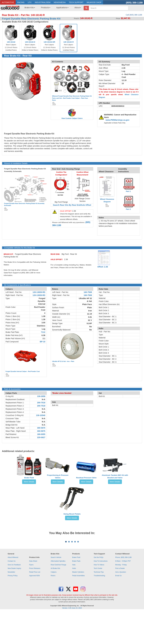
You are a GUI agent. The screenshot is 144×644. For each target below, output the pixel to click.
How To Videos (99, 598)
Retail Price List (35, 605)
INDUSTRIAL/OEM (43, 2)
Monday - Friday (121, 598)
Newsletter (11, 605)
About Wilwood (13, 590)
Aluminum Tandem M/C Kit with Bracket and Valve (115, 476)
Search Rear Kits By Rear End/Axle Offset (72, 205)
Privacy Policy (13, 608)
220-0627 (41, 437)
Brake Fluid (29, 478)
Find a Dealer (120, 601)
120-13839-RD (39, 292)
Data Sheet (33, 594)
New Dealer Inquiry (14, 601)
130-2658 (41, 396)
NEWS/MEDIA (60, 2)
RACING (21, 2)
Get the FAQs (99, 590)
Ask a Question (121, 605)
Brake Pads (76, 594)
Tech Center (98, 601)
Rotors (53, 608)
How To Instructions (101, 594)
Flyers (31, 598)
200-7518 (41, 403)
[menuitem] (29, 8)
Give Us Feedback (14, 598)
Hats (74, 598)
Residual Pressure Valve (86, 478)
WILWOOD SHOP (94, 2)
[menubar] (52, 8)
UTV (30, 2)
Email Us (118, 608)
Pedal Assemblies (78, 608)
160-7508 (88, 292)
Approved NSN (34, 608)
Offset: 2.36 (103, 267)
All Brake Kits (55, 601)
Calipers (54, 605)
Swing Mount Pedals (72, 514)
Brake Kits (30, 7)
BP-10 (43, 342)
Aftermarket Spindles (58, 594)
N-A (44, 399)
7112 (43, 332)
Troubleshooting (99, 608)
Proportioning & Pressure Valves (58, 476)
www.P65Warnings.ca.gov (117, 120)
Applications (62, 7)
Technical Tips (99, 605)
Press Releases (35, 601)
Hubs (74, 601)
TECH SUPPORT (76, 2)
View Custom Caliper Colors (72, 118)
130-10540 (41, 415)
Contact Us (12, 594)
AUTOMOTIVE (8, 2)
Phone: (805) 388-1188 (123, 590)
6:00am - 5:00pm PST (123, 594)
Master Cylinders (78, 605)
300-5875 (41, 428)
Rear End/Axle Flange (58, 598)
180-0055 (41, 434)
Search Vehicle (56, 590)
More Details (29, 482)
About (78, 7)
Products (46, 7)
